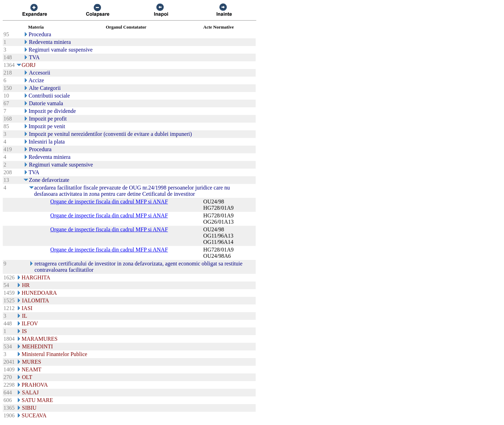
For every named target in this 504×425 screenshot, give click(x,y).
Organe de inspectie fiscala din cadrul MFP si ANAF (109, 202)
